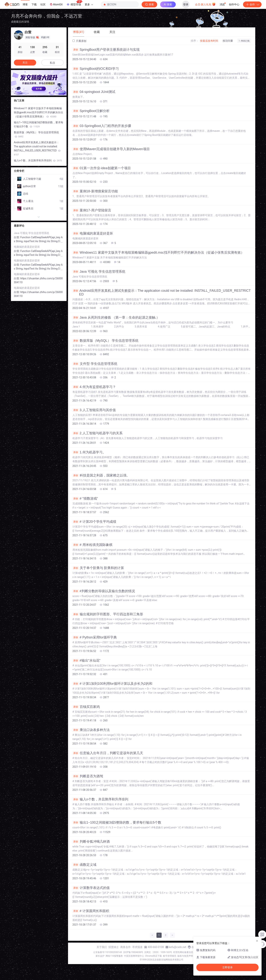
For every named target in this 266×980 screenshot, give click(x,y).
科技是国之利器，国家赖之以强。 (101, 475)
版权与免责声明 (185, 956)
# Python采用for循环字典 (95, 637)
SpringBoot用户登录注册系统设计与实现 (106, 50)
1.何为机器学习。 (89, 452)
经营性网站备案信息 (183, 952)
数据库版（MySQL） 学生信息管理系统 (105, 341)
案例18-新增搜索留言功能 (95, 191)
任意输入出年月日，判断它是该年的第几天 (108, 753)
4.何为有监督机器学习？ (94, 387)
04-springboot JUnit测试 (94, 92)
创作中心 (234, 4)
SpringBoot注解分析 (91, 111)
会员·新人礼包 (205, 4)
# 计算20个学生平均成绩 (94, 522)
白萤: (17, 237)
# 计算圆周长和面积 (91, 911)
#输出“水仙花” (86, 660)
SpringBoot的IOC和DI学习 (96, 69)
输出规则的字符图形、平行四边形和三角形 (108, 614)
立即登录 (227, 967)
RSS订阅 (244, 41)
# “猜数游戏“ (85, 499)
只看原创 (79, 41)
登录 (186, 4)
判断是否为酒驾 (88, 776)
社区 (43, 4)
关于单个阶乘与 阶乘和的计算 (98, 568)
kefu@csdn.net (178, 947)
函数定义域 (84, 865)
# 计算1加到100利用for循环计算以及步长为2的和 (112, 684)
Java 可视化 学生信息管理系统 (99, 272)
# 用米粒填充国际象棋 (92, 545)
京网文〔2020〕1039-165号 (158, 952)
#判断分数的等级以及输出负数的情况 (104, 591)
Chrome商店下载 (153, 956)
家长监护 (100, 956)
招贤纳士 (114, 947)
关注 (25, 63)
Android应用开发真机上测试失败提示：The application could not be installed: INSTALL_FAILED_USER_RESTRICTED (162, 292)
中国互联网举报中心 (134, 956)
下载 (34, 4)
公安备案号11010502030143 (108, 952)
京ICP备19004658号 (133, 952)
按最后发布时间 (209, 41)
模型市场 (74, 3)
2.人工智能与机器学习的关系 (98, 433)
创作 (252, 4)
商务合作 (125, 947)
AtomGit (56, 4)
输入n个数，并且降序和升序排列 (100, 799)
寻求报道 (137, 947)
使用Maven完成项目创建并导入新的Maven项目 (111, 149)
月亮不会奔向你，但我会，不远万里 (47, 16)
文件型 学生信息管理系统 (95, 364)
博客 (25, 4)
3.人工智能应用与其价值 (94, 410)
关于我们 (102, 947)
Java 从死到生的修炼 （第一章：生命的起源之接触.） (116, 317)
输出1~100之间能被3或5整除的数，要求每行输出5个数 (117, 822)
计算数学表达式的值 (91, 888)
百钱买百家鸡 (86, 707)
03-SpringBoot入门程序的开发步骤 (102, 126)
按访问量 (228, 41)
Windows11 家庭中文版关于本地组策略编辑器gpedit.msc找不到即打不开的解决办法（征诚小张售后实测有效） (158, 252)
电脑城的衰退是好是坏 (93, 233)
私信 (52, 63)
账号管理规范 (170, 956)
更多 (89, 4)
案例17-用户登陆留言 (92, 210)
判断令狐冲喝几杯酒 (91, 842)
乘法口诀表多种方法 (91, 730)
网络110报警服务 (114, 956)
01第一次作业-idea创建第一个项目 (102, 168)
